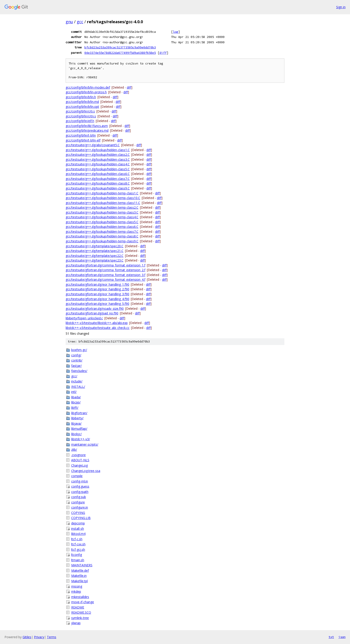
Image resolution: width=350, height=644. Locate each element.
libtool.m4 (78, 534)
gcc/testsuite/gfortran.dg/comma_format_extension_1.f (105, 265)
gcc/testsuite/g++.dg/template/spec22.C (95, 256)
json (342, 637)
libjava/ (76, 423)
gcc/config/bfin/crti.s (80, 111)
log (175, 32)
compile (77, 476)
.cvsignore (78, 455)
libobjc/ (76, 434)
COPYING (78, 513)
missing (77, 586)
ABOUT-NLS (80, 460)
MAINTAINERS (82, 565)
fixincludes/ (79, 371)
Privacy (39, 637)
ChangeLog (79, 465)
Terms (52, 637)
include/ (77, 381)
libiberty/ (77, 418)
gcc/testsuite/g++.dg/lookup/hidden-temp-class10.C (103, 198)
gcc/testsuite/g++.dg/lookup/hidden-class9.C (98, 188)
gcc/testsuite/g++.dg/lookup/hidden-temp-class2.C (102, 207)
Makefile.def (80, 570)
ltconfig (77, 555)
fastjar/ (76, 366)
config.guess (80, 486)
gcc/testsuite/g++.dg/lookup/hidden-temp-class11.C (103, 203)
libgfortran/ (79, 413)
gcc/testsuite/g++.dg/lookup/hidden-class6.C (98, 174)
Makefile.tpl (79, 581)
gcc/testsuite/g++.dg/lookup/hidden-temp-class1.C (102, 193)
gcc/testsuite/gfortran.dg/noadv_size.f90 (95, 308)
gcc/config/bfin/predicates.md (87, 130)
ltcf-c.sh (77, 539)
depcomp (78, 523)
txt (331, 637)
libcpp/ (76, 402)
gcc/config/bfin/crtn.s (81, 116)
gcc (80, 22)
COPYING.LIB (81, 518)
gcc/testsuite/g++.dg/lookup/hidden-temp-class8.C (102, 236)
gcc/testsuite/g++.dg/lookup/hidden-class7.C (98, 179)
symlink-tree (80, 618)
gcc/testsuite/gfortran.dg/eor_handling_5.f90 (97, 304)
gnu (69, 22)
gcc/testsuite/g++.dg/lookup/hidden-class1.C (98, 150)
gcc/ (74, 376)
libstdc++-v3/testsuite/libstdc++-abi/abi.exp (97, 323)
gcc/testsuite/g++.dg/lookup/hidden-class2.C (98, 155)
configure (78, 502)
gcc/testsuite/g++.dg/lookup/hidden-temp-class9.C (102, 241)
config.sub (79, 497)
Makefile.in (79, 576)
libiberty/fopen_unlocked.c (84, 318)
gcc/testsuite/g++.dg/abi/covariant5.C (93, 145)
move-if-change (83, 602)
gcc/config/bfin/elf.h (80, 121)
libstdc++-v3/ (81, 439)
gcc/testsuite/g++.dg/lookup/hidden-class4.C (98, 164)
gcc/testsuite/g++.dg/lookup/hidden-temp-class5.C (102, 222)
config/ (76, 355)
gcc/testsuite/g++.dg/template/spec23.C (95, 260)
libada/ (76, 397)
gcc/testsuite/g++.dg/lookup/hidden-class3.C (98, 159)
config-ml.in (80, 481)
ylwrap (76, 623)
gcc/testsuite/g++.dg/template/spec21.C (95, 251)
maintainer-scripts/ (85, 444)
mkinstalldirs (80, 597)
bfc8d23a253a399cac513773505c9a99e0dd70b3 (120, 47)
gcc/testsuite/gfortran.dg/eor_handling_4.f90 (97, 299)
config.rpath (80, 492)
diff (163, 53)
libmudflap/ (79, 429)
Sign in (341, 7)
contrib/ (77, 360)
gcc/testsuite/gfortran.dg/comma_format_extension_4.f (105, 279)
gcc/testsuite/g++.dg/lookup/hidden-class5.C (98, 169)
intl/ (74, 392)
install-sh (78, 529)
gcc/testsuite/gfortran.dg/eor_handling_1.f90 (97, 284)
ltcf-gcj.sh (78, 549)
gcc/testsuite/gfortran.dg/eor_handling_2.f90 (97, 289)
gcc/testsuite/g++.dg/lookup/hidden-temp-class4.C (102, 217)
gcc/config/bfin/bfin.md (82, 102)
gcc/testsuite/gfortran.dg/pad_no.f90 (92, 313)
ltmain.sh (78, 560)
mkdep (76, 591)
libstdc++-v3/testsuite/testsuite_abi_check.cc (98, 328)
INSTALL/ (78, 387)
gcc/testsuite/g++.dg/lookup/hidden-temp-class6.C (102, 227)
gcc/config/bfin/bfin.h (81, 97)
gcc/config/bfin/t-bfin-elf (83, 140)
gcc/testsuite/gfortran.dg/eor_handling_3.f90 (97, 294)
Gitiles (27, 637)
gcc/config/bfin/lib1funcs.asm (87, 126)
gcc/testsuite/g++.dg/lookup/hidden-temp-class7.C (102, 232)
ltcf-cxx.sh (78, 544)
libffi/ (75, 408)
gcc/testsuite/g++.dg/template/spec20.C (95, 246)
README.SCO (81, 612)
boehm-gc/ (79, 350)
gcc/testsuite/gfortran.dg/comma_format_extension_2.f (105, 270)
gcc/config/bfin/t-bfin (81, 135)
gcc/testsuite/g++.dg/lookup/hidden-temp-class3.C (102, 212)
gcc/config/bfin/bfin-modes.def (88, 87)
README (78, 607)
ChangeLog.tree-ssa (86, 471)
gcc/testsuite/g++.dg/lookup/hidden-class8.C (98, 183)
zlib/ (74, 450)
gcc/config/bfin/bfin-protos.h (86, 92)
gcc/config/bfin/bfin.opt (82, 107)
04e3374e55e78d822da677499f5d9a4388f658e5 (120, 53)
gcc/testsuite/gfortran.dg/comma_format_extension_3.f (105, 275)
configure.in (80, 507)
